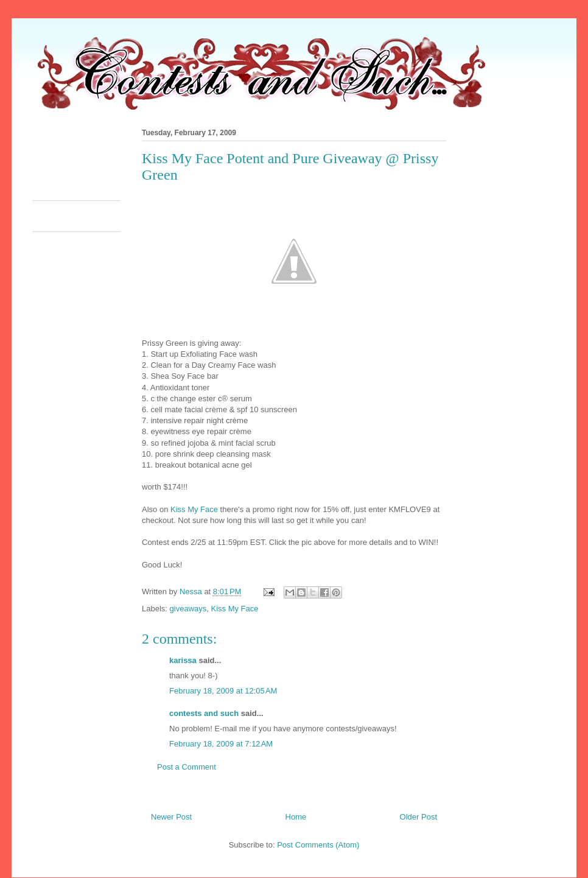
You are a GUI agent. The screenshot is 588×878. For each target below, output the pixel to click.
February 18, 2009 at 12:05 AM (223, 691)
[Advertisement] (254, 161)
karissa (183, 660)
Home (296, 817)
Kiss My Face (194, 509)
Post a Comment (187, 767)
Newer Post (171, 817)
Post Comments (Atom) (318, 845)
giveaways (188, 609)
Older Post (418, 817)
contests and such (204, 713)
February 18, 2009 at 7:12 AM (221, 744)
